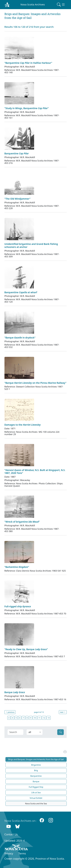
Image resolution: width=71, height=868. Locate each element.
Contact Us (11, 834)
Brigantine (36, 765)
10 (35, 718)
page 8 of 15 (39, 712)
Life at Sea (36, 793)
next (63, 712)
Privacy (9, 853)
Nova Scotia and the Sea (36, 804)
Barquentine (36, 776)
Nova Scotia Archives (33, 4)
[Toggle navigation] (61, 5)
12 (44, 718)
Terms (22, 853)
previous (10, 712)
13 (49, 718)
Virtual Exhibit (36, 798)
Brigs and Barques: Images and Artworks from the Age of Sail (36, 759)
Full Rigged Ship (36, 787)
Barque (36, 781)
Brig (36, 770)
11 (39, 718)
